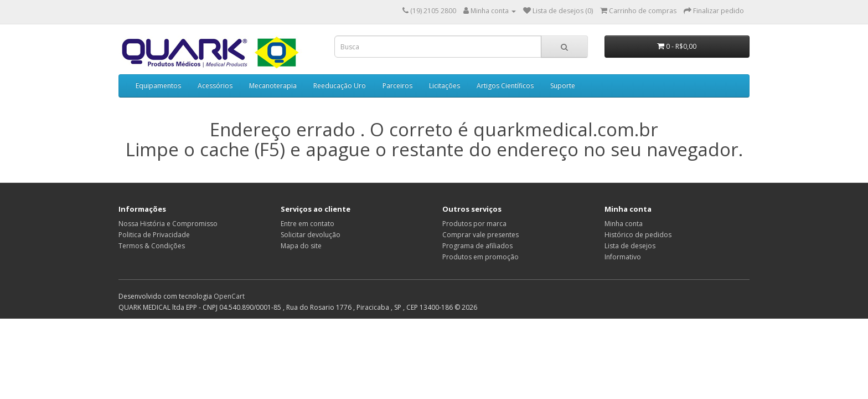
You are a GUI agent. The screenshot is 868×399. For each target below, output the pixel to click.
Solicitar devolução (311, 235)
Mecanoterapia (273, 86)
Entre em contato (308, 224)
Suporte (563, 86)
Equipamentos (158, 86)
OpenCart (229, 296)
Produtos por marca (474, 224)
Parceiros (397, 86)
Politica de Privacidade (154, 235)
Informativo (623, 257)
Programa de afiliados (477, 246)
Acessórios (215, 86)
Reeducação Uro (340, 86)
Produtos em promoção (480, 257)
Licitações (445, 86)
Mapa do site (301, 246)
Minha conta (624, 224)
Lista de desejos (630, 246)
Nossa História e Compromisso (168, 224)
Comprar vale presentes (480, 235)
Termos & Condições (152, 246)
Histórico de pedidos (638, 235)
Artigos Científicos (505, 86)
